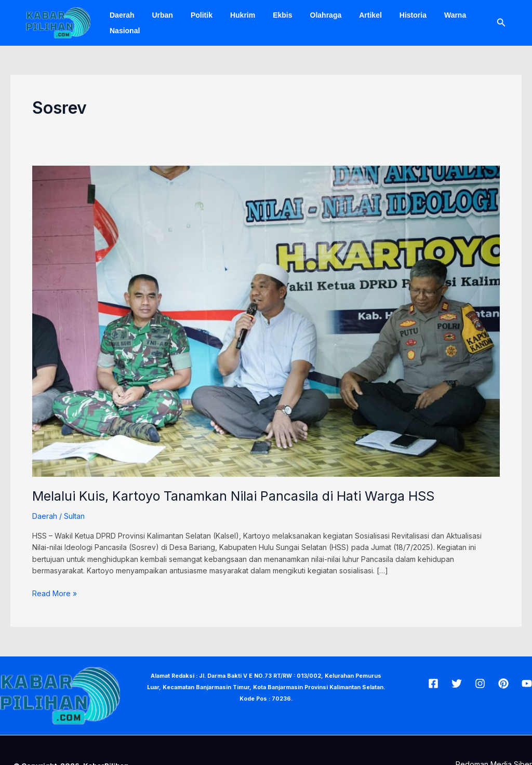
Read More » (55, 593)
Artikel (350, 15)
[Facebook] (433, 683)
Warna (429, 15)
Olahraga (309, 15)
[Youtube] (527, 683)
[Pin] (503, 683)
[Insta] (480, 683)
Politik (194, 15)
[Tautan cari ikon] (501, 23)
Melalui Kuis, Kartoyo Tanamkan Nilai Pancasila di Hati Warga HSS (233, 496)
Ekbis (268, 15)
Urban (157, 15)
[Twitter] (457, 683)
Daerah (120, 15)
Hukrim (232, 15)
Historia (390, 15)
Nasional (123, 31)
